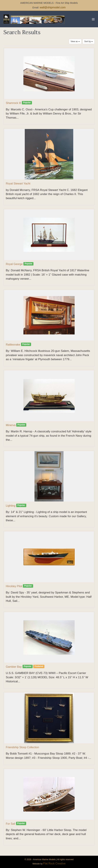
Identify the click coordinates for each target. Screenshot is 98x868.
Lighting (11, 506)
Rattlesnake (13, 345)
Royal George (14, 264)
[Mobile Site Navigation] (93, 19)
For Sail (10, 824)
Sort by (89, 41)
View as (75, 41)
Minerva (11, 425)
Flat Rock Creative (54, 863)
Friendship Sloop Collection (22, 747)
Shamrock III (13, 103)
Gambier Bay (14, 667)
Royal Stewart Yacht (18, 184)
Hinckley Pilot (14, 586)
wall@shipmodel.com (53, 7)
